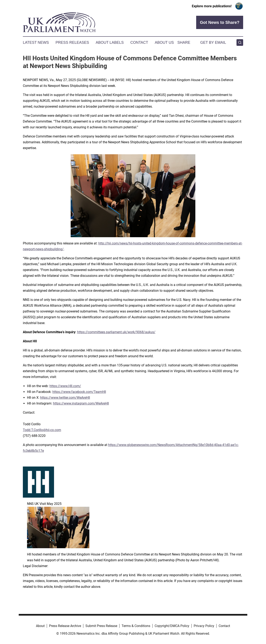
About (40, 626)
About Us (164, 43)
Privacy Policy (204, 626)
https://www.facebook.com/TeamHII (79, 392)
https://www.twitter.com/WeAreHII (65, 398)
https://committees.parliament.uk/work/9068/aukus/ (116, 332)
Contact (139, 43)
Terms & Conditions (136, 626)
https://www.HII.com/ (65, 386)
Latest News (36, 43)
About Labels (110, 43)
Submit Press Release (101, 626)
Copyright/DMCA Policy (172, 626)
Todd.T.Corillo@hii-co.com (42, 430)
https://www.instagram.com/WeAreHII (81, 403)
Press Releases (72, 43)
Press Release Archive (65, 626)
